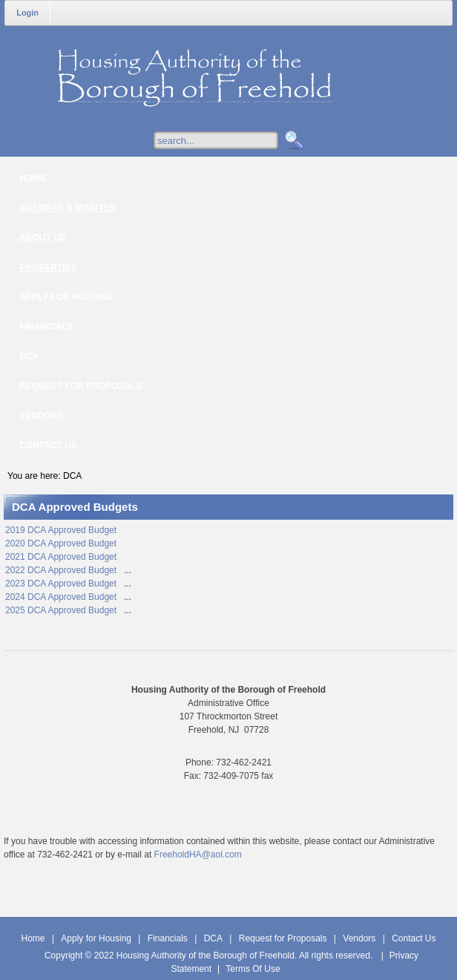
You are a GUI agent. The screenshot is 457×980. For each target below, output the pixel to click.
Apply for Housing (96, 938)
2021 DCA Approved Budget (61, 557)
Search (292, 141)
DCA (213, 938)
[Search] (230, 140)
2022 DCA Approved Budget (62, 570)
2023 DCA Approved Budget (62, 584)
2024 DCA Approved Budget (62, 597)
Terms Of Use (253, 969)
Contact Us (414, 938)
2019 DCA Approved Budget (61, 530)
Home (33, 938)
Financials (168, 938)
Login (27, 13)
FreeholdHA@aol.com (198, 855)
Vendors (359, 938)
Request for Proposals (283, 938)
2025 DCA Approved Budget (62, 610)
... (128, 570)
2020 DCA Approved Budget (61, 543)
